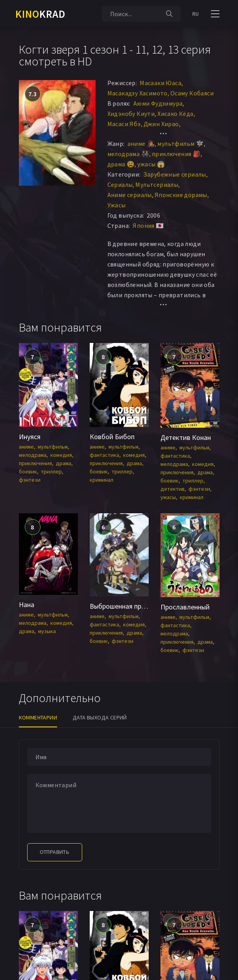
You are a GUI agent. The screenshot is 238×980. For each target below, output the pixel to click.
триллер (51, 471)
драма (64, 463)
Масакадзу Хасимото (137, 93)
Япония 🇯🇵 (148, 225)
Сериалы (120, 184)
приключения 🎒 (176, 154)
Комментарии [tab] (38, 717)
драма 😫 (121, 164)
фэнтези (30, 480)
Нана (27, 605)
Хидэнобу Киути (131, 114)
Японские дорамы (181, 195)
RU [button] (196, 14)
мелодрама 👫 (128, 154)
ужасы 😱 (151, 164)
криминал (101, 480)
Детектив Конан (186, 437)
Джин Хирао (161, 124)
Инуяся (30, 437)
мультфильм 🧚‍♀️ (181, 143)
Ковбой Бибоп (112, 437)
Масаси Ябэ (124, 124)
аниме (26, 447)
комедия (61, 455)
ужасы (168, 497)
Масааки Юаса (161, 83)
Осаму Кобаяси (192, 93)
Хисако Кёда (175, 114)
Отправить (55, 852)
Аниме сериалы (130, 195)
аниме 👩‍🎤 (141, 143)
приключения (35, 463)
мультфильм (53, 447)
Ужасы (117, 205)
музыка (47, 631)
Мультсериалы (157, 184)
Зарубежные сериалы (175, 174)
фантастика (104, 455)
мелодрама (33, 455)
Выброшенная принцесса (128, 606)
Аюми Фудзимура (158, 103)
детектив (173, 489)
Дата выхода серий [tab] (100, 717)
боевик (28, 471)
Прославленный (185, 607)
